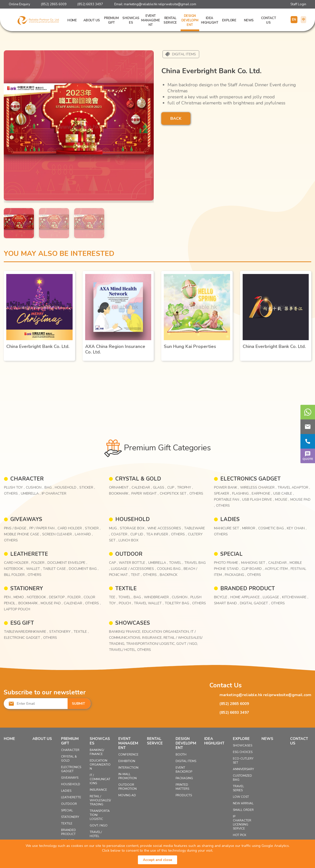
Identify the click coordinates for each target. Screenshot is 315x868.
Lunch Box (128, 540)
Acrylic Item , (277, 569)
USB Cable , (284, 494)
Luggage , (272, 597)
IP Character (54, 494)
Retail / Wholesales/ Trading (100, 800)
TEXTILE (126, 588)
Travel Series (238, 788)
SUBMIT (78, 704)
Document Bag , (84, 569)
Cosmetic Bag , (272, 528)
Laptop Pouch (17, 609)
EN (294, 20)
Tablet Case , (55, 569)
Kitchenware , (295, 597)
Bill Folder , (15, 575)
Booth (181, 755)
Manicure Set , (227, 528)
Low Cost (241, 797)
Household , (66, 487)
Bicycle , (222, 597)
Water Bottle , (133, 563)
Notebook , (14, 569)
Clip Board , (253, 569)
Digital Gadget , (255, 603)
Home (72, 20)
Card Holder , (71, 528)
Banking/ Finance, (126, 632)
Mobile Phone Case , (22, 534)
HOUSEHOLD (133, 519)
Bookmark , (120, 494)
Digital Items (184, 54)
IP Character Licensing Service (242, 822)
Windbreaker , (157, 597)
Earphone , (262, 494)
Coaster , (120, 534)
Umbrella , (31, 494)
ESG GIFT (22, 623)
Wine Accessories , (165, 528)
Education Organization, (166, 632)
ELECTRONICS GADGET (250, 479)
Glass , (160, 487)
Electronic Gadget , (23, 638)
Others (196, 494)
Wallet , (34, 569)
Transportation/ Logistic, (151, 644)
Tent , (136, 575)
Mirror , (250, 528)
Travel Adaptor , (294, 487)
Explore (229, 20)
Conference (128, 755)
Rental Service (170, 20)
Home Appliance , (246, 597)
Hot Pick (240, 835)
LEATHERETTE (29, 554)
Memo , (20, 597)
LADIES (230, 519)
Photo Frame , (227, 563)
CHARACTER (27, 479)
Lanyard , (84, 534)
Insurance (98, 790)
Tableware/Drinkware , (26, 632)
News (249, 20)
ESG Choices (243, 752)
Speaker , (222, 494)
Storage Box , (133, 528)
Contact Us (269, 20)
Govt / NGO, (187, 644)
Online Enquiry (19, 4)
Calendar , (142, 487)
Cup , (172, 487)
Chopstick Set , (174, 494)
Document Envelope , (67, 563)
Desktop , (58, 597)
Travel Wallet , (149, 603)
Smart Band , (226, 603)
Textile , (81, 632)
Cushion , (35, 487)
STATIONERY (27, 588)
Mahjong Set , (254, 563)
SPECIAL (231, 554)
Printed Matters (182, 787)
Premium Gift (111, 20)
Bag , (49, 487)
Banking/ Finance (97, 752)
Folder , (39, 563)
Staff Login (298, 4)
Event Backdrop (184, 770)
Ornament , (120, 487)
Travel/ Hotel (96, 834)
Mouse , (282, 500)
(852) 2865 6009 (54, 4)
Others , (12, 494)
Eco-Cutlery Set (243, 761)
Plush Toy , (14, 487)
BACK (176, 119)
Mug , (114, 528)
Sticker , (87, 487)
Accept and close (157, 860)
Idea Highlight (210, 20)
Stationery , (61, 632)
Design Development (190, 20)
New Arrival (243, 803)
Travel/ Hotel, (123, 650)
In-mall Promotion (127, 776)
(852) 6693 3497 (90, 4)
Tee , (113, 597)
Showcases (131, 20)
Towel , (176, 563)
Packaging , (235, 575)
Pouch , (126, 603)
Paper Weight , (145, 494)
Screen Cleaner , (58, 534)
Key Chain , (297, 528)
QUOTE (308, 455)
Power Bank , (226, 487)
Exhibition (127, 761)
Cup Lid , (138, 534)
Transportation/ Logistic (100, 815)
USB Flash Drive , (258, 500)
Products (184, 795)
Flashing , (241, 494)
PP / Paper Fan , (43, 528)
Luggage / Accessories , (133, 569)
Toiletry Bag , (178, 603)
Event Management (150, 20)
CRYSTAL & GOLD (138, 479)
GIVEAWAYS (26, 519)
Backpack (169, 575)
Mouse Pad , (52, 603)
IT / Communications (100, 779)
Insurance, (153, 638)
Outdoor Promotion (127, 787)
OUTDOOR (129, 554)
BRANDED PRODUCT (248, 588)
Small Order (243, 810)
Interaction (128, 768)
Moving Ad (127, 795)
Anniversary (243, 769)
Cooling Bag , (170, 569)
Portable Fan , (227, 500)
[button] (145, 127)
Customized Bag (242, 778)
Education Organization (100, 765)
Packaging (184, 778)
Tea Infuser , (158, 534)
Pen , (8, 597)
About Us (92, 20)
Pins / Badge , (16, 528)
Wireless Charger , (258, 487)
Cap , (113, 563)
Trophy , (185, 487)
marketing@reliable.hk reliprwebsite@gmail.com (160, 4)
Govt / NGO (99, 825)
